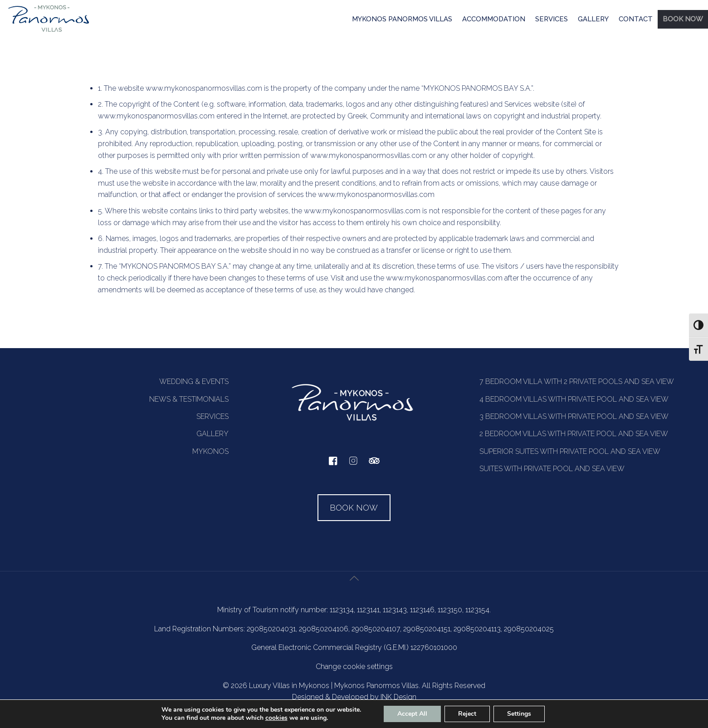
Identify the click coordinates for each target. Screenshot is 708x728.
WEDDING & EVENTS (194, 381)
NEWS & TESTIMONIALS (189, 399)
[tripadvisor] (374, 465)
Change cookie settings (354, 667)
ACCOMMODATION (494, 19)
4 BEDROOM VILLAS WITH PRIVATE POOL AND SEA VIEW (574, 399)
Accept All (412, 714)
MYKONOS (210, 451)
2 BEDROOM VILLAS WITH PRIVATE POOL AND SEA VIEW (574, 434)
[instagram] (353, 465)
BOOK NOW (683, 19)
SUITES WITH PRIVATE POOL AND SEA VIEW (552, 469)
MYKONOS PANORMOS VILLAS (402, 19)
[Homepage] (49, 32)
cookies (276, 718)
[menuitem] (402, 20)
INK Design (398, 697)
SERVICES (552, 19)
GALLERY (593, 19)
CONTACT (636, 19)
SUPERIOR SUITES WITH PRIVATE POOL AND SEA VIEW (570, 451)
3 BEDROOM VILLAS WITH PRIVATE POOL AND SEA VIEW (574, 416)
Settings (519, 714)
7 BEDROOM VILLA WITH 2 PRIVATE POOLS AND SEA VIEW (577, 381)
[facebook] (333, 463)
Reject (467, 714)
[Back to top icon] (354, 589)
